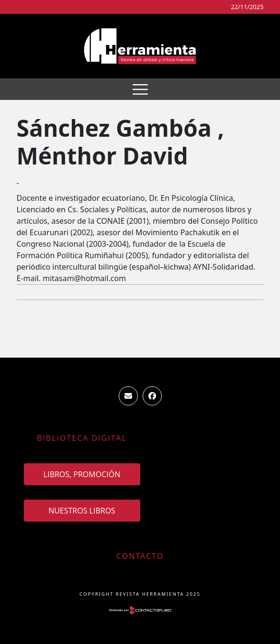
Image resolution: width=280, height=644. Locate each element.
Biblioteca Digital (82, 438)
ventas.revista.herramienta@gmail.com (128, 396)
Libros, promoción (82, 474)
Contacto (140, 556)
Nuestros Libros (82, 511)
